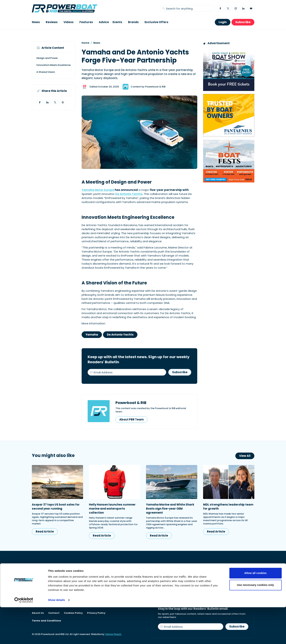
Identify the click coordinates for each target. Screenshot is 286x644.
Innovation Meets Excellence (54, 65)
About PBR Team (131, 419)
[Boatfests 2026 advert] (229, 161)
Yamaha (92, 335)
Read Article (45, 532)
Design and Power (47, 58)
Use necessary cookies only (256, 622)
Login (223, 22)
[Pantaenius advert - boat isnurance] (229, 115)
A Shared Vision (46, 72)
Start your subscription (179, 587)
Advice (104, 22)
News (97, 43)
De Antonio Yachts (129, 194)
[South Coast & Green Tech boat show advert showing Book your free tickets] (229, 70)
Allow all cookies (256, 610)
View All (245, 456)
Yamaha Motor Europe (98, 190)
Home (85, 43)
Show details (56, 637)
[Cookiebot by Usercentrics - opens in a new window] (24, 637)
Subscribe (243, 22)
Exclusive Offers (156, 22)
